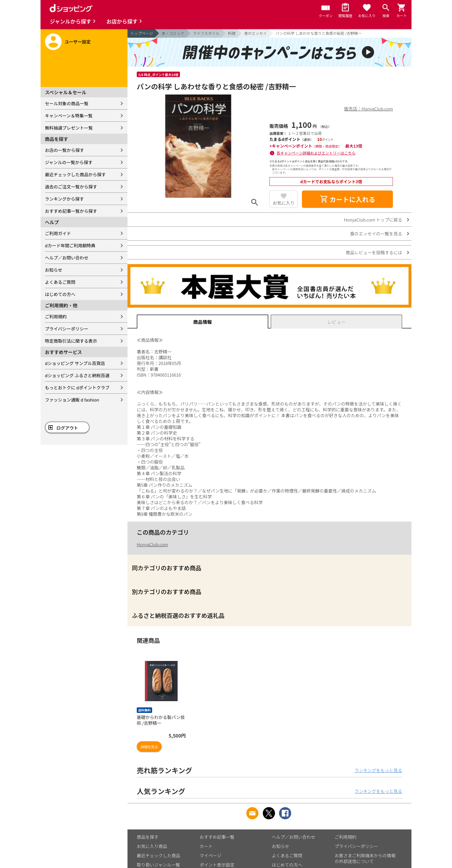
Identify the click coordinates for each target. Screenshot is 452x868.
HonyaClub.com (152, 544)
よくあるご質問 (60, 282)
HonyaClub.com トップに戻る (373, 220)
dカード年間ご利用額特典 (70, 245)
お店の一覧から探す (64, 150)
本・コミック (173, 33)
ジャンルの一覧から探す (69, 162)
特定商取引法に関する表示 (71, 341)
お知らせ (54, 270)
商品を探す (148, 837)
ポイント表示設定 (217, 865)
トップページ (142, 33)
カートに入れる (347, 199)
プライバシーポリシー (67, 329)
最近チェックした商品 (158, 855)
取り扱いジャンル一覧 (158, 865)
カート (206, 846)
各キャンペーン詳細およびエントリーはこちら (316, 153)
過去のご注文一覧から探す (71, 187)
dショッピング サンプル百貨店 (75, 363)
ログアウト (67, 428)
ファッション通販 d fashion (72, 400)
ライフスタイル (206, 33)
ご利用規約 (56, 316)
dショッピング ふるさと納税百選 (77, 375)
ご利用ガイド (58, 233)
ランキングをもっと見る (378, 770)
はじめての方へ (60, 294)
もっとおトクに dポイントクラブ (77, 387)
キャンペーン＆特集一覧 (69, 116)
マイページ (210, 855)
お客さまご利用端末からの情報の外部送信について (365, 858)
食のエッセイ (256, 33)
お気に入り (284, 203)
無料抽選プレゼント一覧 (69, 128)
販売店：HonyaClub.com (369, 109)
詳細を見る (149, 747)
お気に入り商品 (152, 846)
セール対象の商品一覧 (67, 103)
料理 (232, 33)
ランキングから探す (64, 199)
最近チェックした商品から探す (75, 174)
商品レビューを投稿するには (374, 252)
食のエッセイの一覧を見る (376, 234)
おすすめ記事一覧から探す (71, 211)
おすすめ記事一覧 (217, 837)
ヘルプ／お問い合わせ (67, 258)
